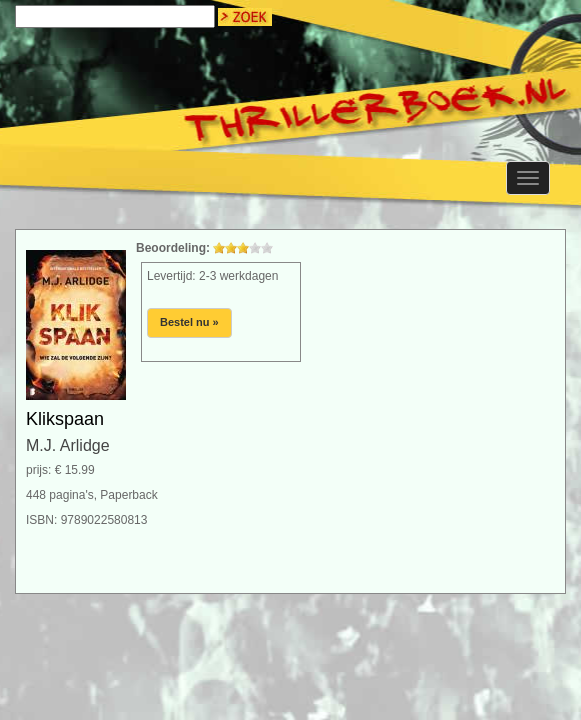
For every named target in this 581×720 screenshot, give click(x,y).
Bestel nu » (189, 322)
